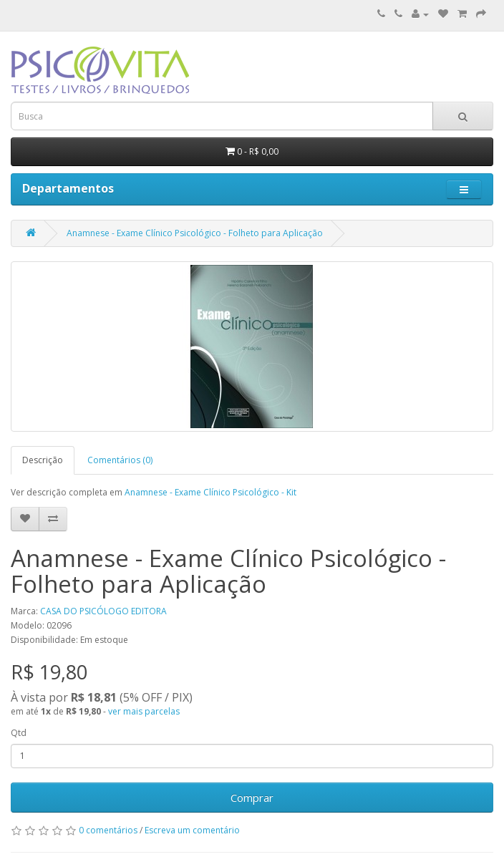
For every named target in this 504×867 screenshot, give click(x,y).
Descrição (43, 460)
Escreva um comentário (192, 830)
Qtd (19, 733)
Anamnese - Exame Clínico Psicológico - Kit (210, 492)
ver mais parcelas (144, 711)
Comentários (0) (120, 460)
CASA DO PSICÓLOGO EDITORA (103, 611)
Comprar (252, 798)
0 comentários (108, 830)
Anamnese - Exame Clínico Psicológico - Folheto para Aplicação (195, 233)
